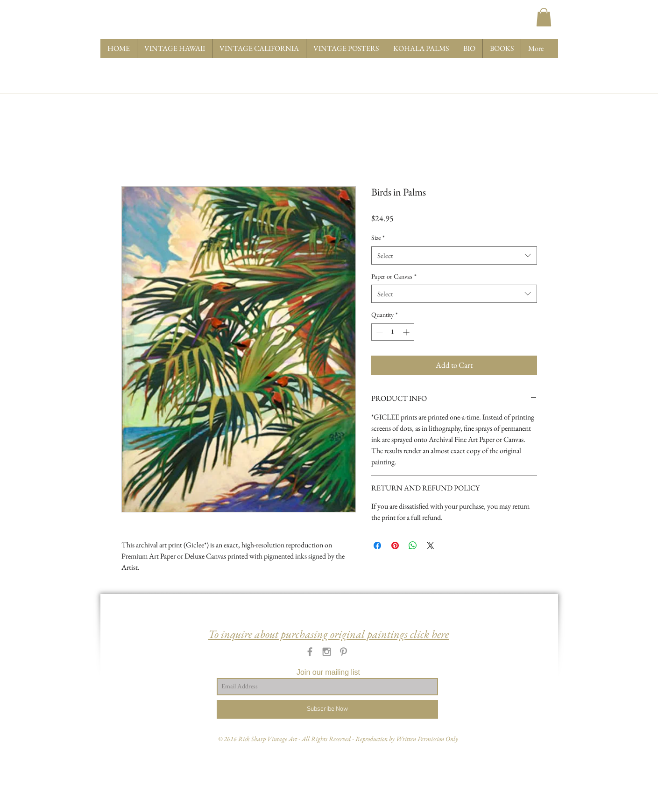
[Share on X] (431, 546)
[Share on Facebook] (377, 546)
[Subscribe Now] (327, 709)
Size (378, 238)
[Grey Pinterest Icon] (343, 652)
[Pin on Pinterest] (395, 546)
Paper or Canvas (394, 276)
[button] (544, 17)
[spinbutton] (393, 332)
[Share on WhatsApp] (413, 546)
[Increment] (407, 332)
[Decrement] (379, 332)
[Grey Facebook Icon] (310, 652)
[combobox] (454, 255)
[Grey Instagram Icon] (327, 652)
